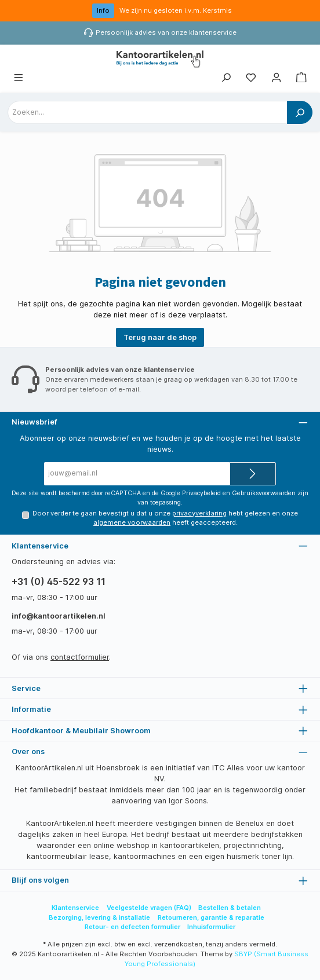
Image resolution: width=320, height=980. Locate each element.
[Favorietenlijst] (251, 78)
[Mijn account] (277, 78)
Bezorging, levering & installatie (99, 917)
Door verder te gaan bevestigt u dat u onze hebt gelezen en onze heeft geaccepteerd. (165, 518)
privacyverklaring (199, 513)
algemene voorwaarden (132, 522)
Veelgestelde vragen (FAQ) (149, 908)
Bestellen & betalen (230, 908)
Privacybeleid (201, 493)
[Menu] (19, 78)
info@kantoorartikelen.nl (59, 616)
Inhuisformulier (211, 927)
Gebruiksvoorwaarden (264, 493)
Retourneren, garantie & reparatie (211, 917)
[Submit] (253, 474)
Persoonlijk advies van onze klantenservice (166, 32)
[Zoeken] (226, 78)
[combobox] (148, 112)
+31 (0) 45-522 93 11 (59, 582)
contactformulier (80, 657)
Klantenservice (75, 908)
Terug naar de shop (160, 337)
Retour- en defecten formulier (132, 927)
